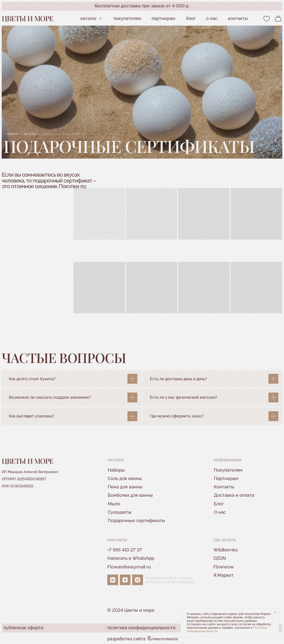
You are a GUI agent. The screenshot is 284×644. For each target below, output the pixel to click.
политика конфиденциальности (141, 628)
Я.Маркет (223, 575)
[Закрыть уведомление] (275, 612)
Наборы (116, 470)
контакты (238, 18)
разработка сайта (126, 639)
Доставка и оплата (234, 495)
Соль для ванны (125, 478)
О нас (212, 18)
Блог (191, 18)
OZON (220, 558)
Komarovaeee (163, 639)
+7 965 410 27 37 (125, 550)
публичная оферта (23, 628)
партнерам (163, 18)
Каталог (89, 18)
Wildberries (226, 550)
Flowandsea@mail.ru (129, 567)
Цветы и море (28, 18)
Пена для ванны (125, 487)
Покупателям (127, 18)
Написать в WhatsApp (131, 558)
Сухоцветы (120, 512)
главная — (14, 134)
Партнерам (226, 478)
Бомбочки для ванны (130, 495)
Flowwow (224, 567)
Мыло (114, 504)
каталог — (32, 134)
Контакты (224, 487)
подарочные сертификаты (63, 134)
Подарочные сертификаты (136, 520)
